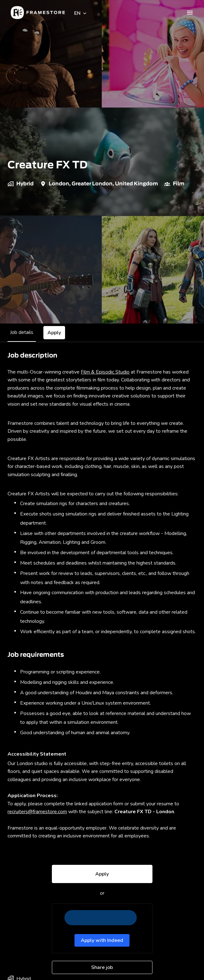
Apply (102, 874)
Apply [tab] (54, 333)
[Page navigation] (190, 13)
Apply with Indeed (102, 940)
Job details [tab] (22, 332)
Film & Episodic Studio (105, 372)
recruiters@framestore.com (37, 812)
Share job (102, 967)
